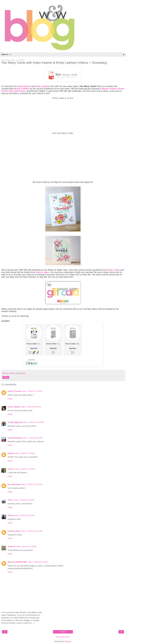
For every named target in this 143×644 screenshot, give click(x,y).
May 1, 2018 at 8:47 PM (31, 407)
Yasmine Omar (14, 531)
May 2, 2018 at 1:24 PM (25, 469)
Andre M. (12, 546)
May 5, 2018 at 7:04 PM (26, 546)
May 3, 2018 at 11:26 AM (32, 484)
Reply (10, 399)
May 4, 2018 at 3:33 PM (24, 500)
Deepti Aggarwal (15, 422)
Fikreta (11, 515)
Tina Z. (11, 500)
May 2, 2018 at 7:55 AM (25, 453)
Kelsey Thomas (15, 391)
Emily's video (113, 270)
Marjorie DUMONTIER (18, 562)
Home (63, 632)
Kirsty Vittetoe (14, 407)
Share (6, 377)
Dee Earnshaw (14, 484)
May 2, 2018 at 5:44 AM (33, 438)
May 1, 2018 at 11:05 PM (34, 422)
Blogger (68, 641)
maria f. (11, 469)
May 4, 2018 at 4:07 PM (24, 515)
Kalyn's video (42, 272)
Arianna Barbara (15, 438)
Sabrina (11, 453)
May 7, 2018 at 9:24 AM (38, 562)
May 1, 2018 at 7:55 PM (32, 391)
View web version (63, 637)
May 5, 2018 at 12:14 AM (32, 531)
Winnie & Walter (21, 89)
